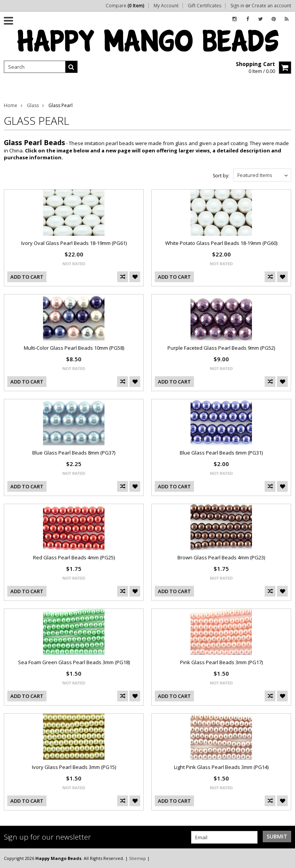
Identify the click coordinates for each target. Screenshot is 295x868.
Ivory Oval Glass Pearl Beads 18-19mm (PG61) (74, 243)
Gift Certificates (205, 6)
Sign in (237, 6)
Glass (33, 105)
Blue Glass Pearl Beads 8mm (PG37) (74, 453)
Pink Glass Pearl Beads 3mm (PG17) (221, 662)
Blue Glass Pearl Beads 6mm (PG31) (221, 453)
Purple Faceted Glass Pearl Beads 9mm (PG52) (221, 348)
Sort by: (221, 176)
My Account (166, 6)
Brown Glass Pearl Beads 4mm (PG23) (221, 557)
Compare (125, 6)
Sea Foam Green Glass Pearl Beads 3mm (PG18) (74, 662)
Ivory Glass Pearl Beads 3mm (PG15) (74, 767)
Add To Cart (27, 277)
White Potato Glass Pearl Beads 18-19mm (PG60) (221, 243)
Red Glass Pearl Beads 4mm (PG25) (74, 557)
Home (11, 105)
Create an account (271, 6)
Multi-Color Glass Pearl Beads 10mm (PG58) (74, 348)
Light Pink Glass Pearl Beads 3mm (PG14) (221, 767)
